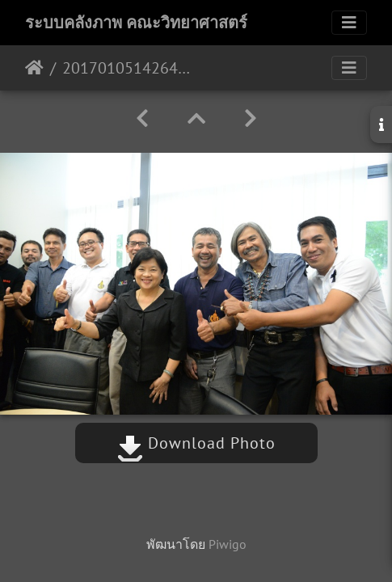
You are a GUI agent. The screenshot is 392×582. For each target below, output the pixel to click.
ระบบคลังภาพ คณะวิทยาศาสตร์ (136, 23)
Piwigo (228, 544)
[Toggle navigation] (349, 23)
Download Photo (196, 443)
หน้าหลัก (34, 68)
